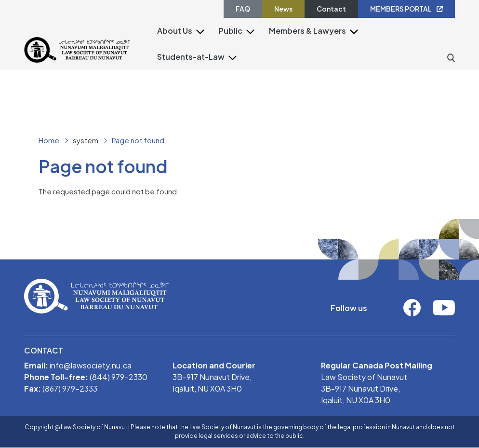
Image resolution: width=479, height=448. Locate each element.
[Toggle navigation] (136, 68)
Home (49, 140)
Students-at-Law (191, 57)
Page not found (138, 140)
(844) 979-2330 (119, 377)
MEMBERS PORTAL (406, 9)
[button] (200, 31)
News (283, 9)
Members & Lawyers (307, 31)
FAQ (243, 9)
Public (231, 31)
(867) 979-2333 (70, 388)
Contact (331, 9)
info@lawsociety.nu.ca (91, 365)
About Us (175, 31)
